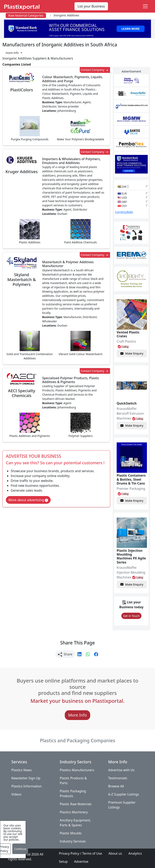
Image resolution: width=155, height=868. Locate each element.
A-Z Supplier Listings (124, 794)
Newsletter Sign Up (26, 778)
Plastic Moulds (71, 833)
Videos (16, 794)
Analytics (135, 853)
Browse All (116, 786)
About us (115, 853)
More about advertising (28, 500)
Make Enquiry (132, 353)
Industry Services (73, 841)
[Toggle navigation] (145, 6)
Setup (63, 862)
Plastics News (21, 770)
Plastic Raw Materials (76, 804)
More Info (78, 715)
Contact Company (95, 70)
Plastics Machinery (74, 812)
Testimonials (118, 778)
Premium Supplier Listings (122, 805)
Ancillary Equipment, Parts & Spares (75, 823)
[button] (14, 53)
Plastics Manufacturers (77, 770)
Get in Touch (131, 616)
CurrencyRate (124, 212)
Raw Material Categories (26, 15)
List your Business (91, 6)
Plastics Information (26, 786)
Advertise (81, 862)
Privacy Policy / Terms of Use (80, 853)
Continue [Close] (20, 849)
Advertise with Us (121, 770)
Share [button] (65, 654)
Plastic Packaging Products (73, 793)
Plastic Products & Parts (73, 781)
